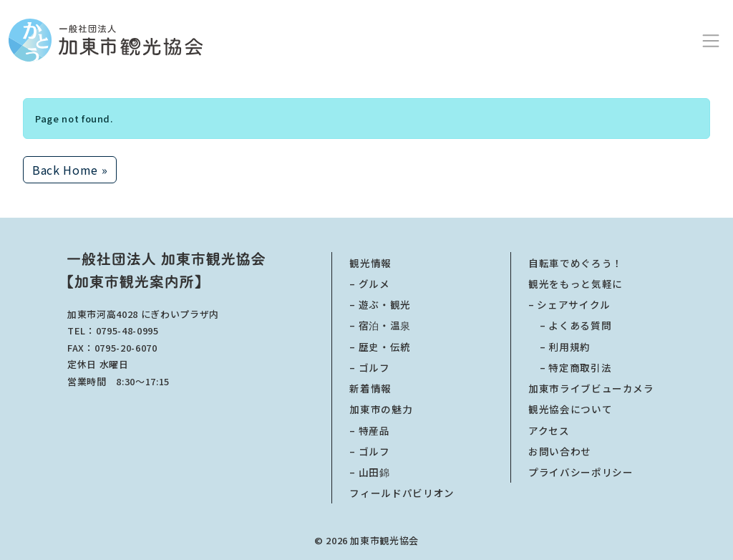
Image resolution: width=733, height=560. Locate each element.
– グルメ (369, 284)
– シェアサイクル (569, 304)
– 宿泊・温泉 (380, 325)
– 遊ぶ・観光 (380, 304)
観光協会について (570, 409)
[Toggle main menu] (711, 40)
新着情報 (370, 388)
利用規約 (559, 347)
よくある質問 (570, 325)
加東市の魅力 (381, 409)
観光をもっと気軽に (576, 284)
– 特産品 (369, 430)
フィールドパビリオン (402, 493)
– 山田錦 (369, 472)
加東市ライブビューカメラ (591, 388)
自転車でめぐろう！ (576, 263)
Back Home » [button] (70, 170)
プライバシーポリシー (581, 472)
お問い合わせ (560, 451)
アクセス (549, 430)
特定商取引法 (570, 367)
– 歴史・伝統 (380, 347)
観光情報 (370, 263)
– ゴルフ (369, 367)
